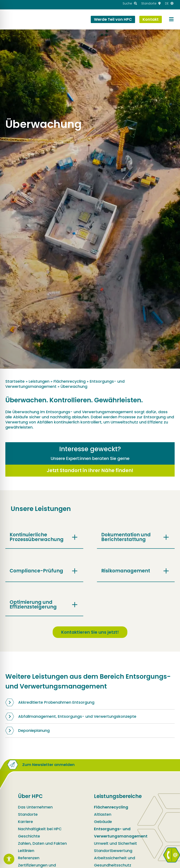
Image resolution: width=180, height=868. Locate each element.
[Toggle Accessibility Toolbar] (9, 859)
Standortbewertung (113, 851)
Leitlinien (26, 851)
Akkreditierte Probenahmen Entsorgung (50, 702)
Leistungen (39, 381)
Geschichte (29, 836)
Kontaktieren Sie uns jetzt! (90, 632)
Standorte (28, 814)
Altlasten (103, 814)
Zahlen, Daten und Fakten (42, 843)
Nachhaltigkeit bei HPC (40, 829)
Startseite (15, 381)
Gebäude (103, 822)
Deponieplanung (28, 731)
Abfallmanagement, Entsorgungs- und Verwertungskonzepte (71, 716)
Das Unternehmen (35, 807)
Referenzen (29, 858)
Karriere (25, 822)
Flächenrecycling (70, 381)
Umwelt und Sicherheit (115, 843)
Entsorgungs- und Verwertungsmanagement (121, 832)
